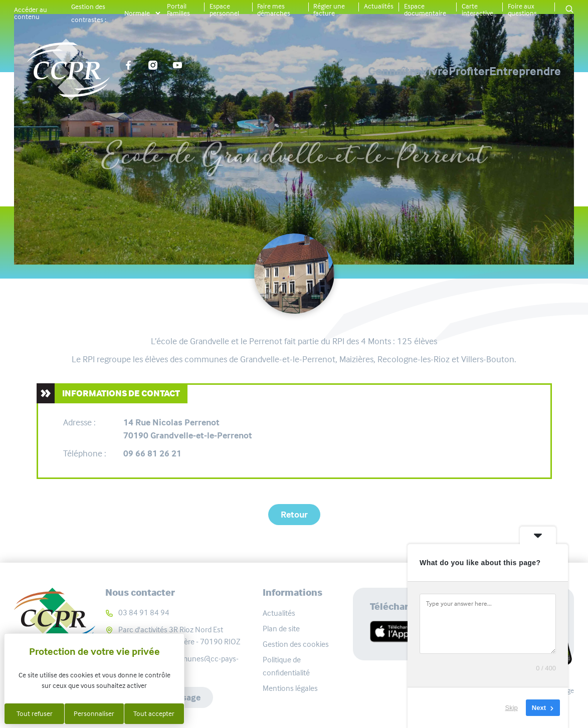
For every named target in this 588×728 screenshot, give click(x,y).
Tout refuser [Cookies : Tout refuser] (35, 713)
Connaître (289, 71)
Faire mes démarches (274, 10)
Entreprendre (525, 71)
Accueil (165, 118)
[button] (569, 10)
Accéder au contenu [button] (31, 13)
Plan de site (281, 629)
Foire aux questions (522, 10)
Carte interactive (477, 10)
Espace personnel (224, 10)
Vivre (364, 71)
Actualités (379, 6)
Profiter (434, 71)
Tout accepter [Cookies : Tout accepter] (154, 713)
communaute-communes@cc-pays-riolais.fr (178, 665)
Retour (294, 515)
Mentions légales (290, 688)
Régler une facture (329, 10)
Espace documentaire (425, 10)
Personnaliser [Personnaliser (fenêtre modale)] (94, 713)
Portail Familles (178, 10)
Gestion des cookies (296, 644)
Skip (512, 708)
